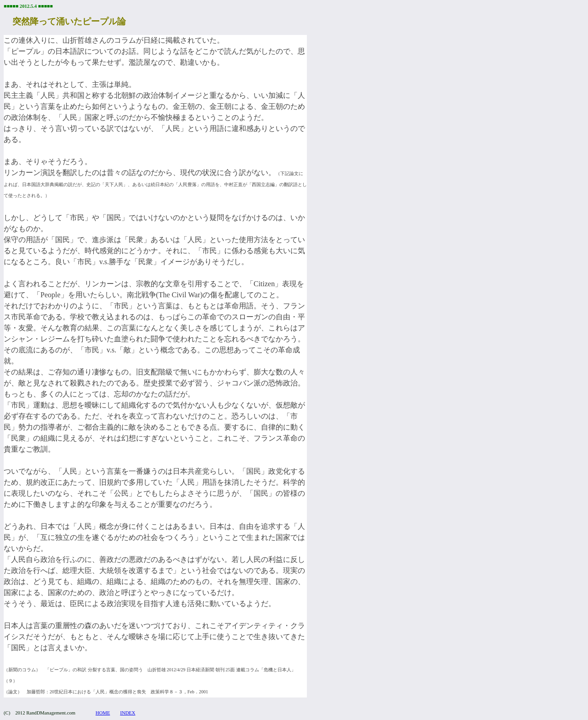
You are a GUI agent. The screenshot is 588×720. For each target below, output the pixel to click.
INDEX (127, 713)
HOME (103, 713)
